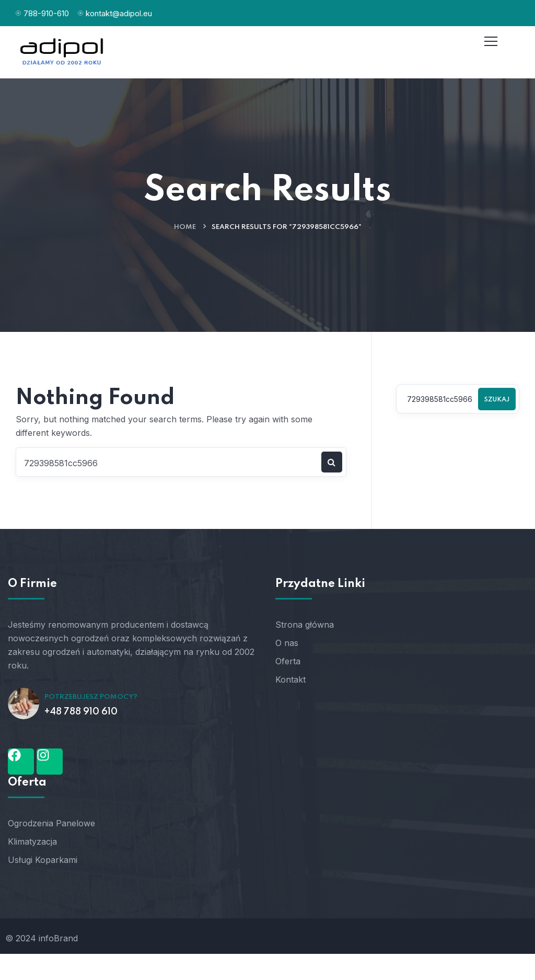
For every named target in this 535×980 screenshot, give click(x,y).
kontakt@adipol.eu (119, 13)
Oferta (288, 661)
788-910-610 (46, 13)
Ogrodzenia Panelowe (51, 823)
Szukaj (497, 400)
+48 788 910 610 (81, 712)
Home (185, 227)
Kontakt (290, 679)
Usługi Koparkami (43, 860)
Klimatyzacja (32, 841)
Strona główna (305, 625)
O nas (287, 643)
